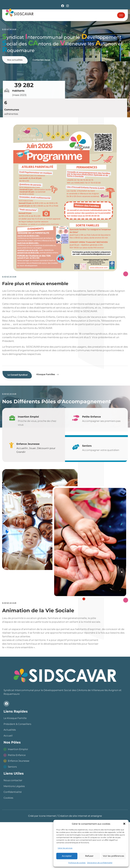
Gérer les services (65, 848)
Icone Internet (47, 816)
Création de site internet (73, 816)
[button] (124, 824)
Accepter (67, 856)
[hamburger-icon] (121, 15)
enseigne (96, 816)
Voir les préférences (113, 856)
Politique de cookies (77, 863)
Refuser (89, 856)
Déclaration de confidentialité (100, 863)
